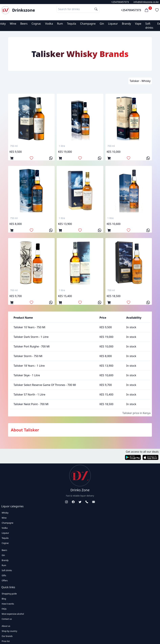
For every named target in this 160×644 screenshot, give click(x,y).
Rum (60, 24)
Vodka (49, 24)
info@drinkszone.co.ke (146, 2)
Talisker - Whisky (140, 81)
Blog (4, 599)
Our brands (7, 636)
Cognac (36, 24)
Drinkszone (24, 10)
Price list (6, 641)
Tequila (72, 24)
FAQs (4, 609)
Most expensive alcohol (13, 614)
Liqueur (113, 24)
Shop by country (9, 631)
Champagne (88, 24)
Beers (24, 24)
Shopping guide (9, 594)
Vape (138, 24)
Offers (5, 581)
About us (6, 626)
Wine (13, 24)
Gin (102, 24)
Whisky (5, 513)
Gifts (4, 575)
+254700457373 (120, 2)
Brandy (127, 24)
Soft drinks (7, 570)
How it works (8, 604)
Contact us (7, 619)
